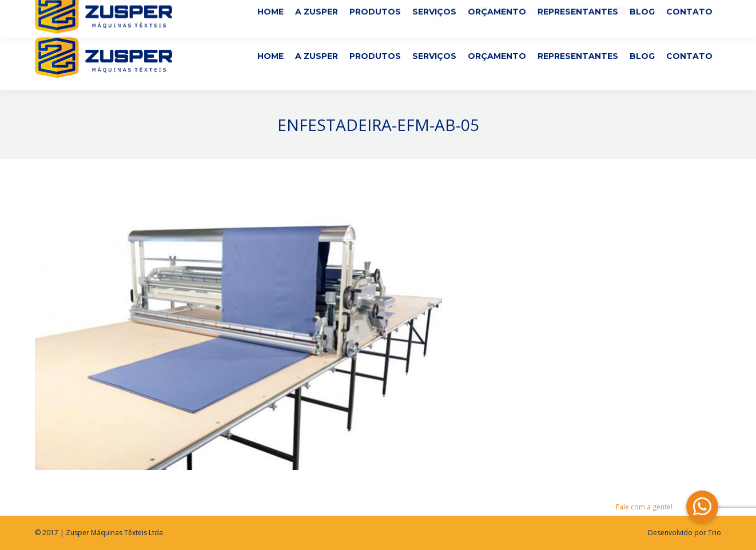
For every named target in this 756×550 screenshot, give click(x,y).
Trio (715, 533)
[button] (702, 507)
